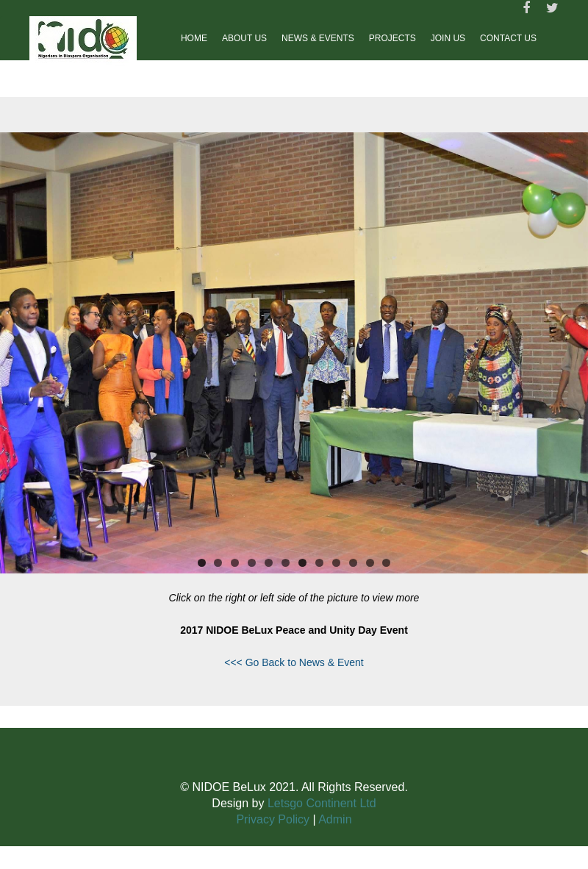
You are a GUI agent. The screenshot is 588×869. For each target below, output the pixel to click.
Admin (335, 819)
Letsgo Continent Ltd (322, 803)
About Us (244, 38)
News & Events (318, 38)
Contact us (508, 38)
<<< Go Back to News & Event (294, 662)
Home (194, 38)
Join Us (448, 38)
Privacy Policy (273, 819)
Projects (392, 38)
